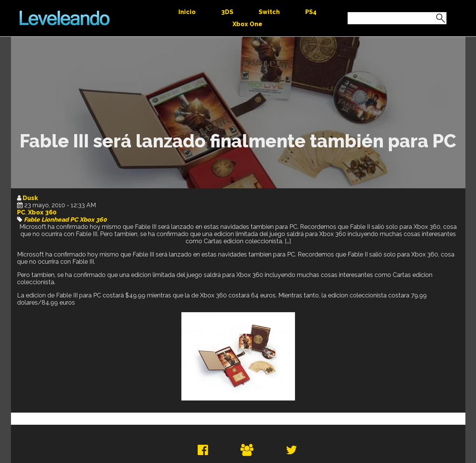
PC (21, 212)
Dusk (30, 198)
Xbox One (247, 24)
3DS (227, 12)
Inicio (187, 12)
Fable (32, 220)
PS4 (311, 12)
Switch (269, 12)
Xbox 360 (42, 212)
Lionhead (55, 220)
